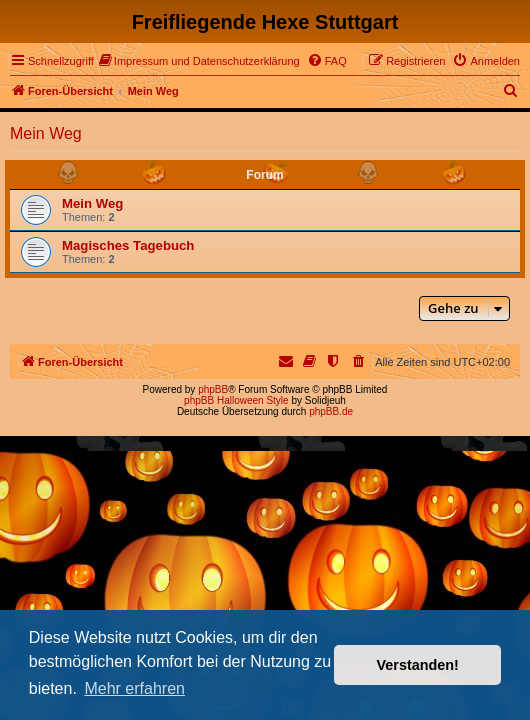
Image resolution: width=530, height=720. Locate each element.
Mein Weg (46, 133)
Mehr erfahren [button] (134, 688)
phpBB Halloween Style (236, 400)
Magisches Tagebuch (128, 245)
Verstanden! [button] (418, 665)
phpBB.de (331, 411)
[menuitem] (199, 61)
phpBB (213, 389)
